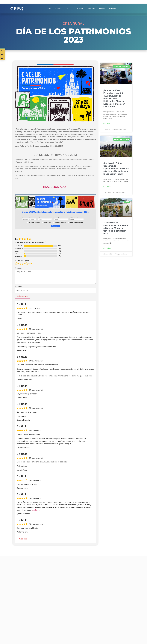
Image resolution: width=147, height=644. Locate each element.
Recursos (91, 9)
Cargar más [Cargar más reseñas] (23, 539)
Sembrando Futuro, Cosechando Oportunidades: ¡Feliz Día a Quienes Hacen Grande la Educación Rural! (116, 169)
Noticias (102, 9)
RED (68, 9)
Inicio (49, 9)
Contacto (113, 9)
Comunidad (79, 9)
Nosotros (59, 9)
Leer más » (107, 124)
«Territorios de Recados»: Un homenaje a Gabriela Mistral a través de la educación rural (116, 228)
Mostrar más (37, 510)
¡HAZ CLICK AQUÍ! (55, 187)
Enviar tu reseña (22, 296)
